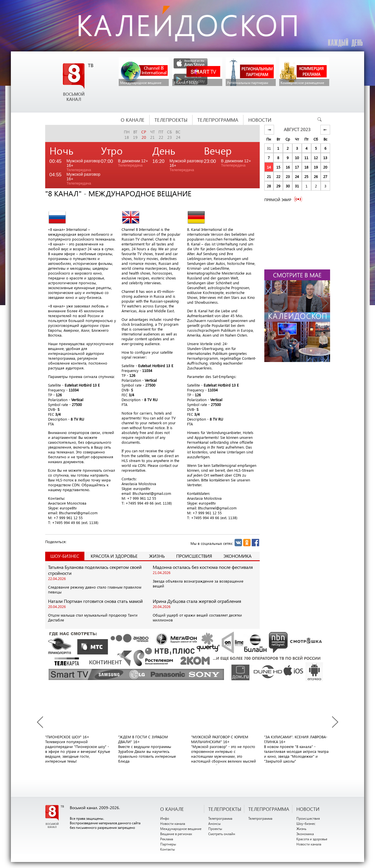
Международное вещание (181, 829)
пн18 (127, 135)
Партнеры (168, 844)
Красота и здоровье (114, 556)
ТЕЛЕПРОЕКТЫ (225, 809)
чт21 (152, 135)
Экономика (237, 556)
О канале (172, 809)
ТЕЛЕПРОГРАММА (269, 809)
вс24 (178, 135)
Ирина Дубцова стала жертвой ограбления (197, 601)
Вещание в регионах (176, 834)
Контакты (168, 849)
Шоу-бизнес (306, 823)
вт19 (135, 135)
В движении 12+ (133, 163)
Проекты (215, 829)
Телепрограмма (220, 818)
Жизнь (157, 556)
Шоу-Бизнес (65, 556)
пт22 (161, 135)
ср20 (144, 135)
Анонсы (215, 823)
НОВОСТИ (308, 809)
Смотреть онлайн (222, 834)
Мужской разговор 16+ (84, 165)
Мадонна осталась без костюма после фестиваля (203, 567)
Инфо (165, 818)
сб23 (169, 135)
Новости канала (173, 823)
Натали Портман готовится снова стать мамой (95, 601)
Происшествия (194, 556)
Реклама (167, 839)
